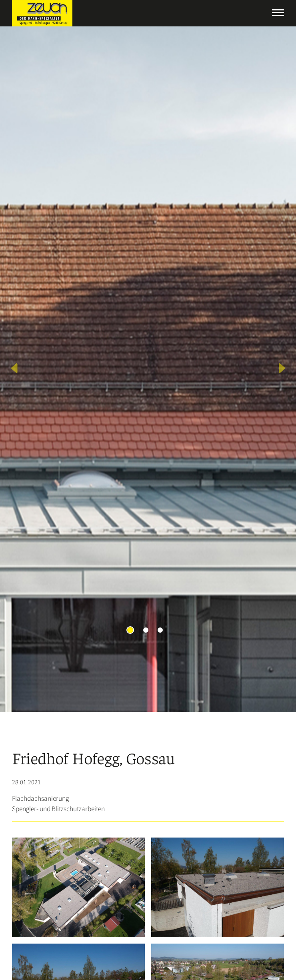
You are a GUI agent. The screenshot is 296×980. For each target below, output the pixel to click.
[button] (15, 369)
